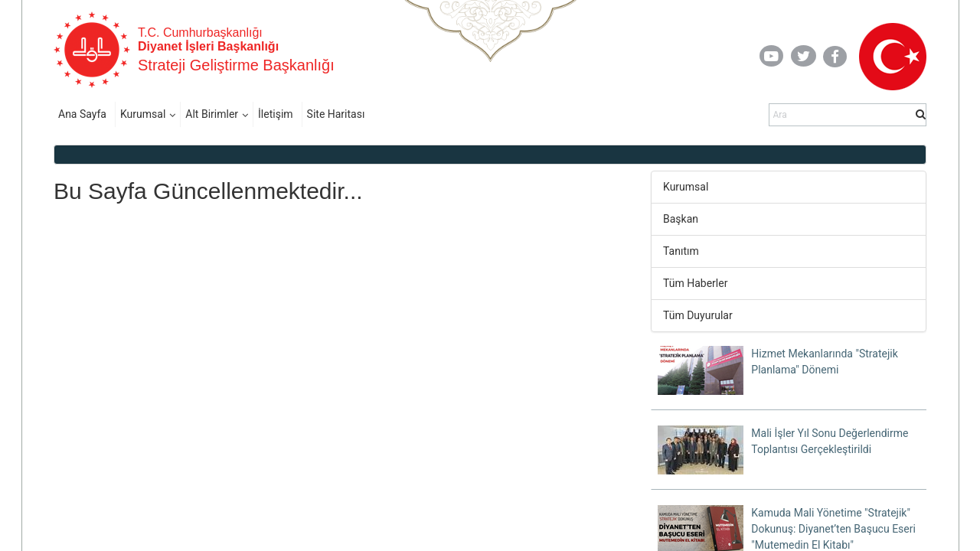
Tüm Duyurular (698, 315)
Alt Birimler (212, 114)
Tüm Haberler (695, 283)
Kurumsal (143, 114)
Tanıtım (681, 251)
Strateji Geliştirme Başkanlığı (236, 65)
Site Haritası (336, 114)
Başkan (681, 219)
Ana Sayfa (82, 114)
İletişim (276, 114)
